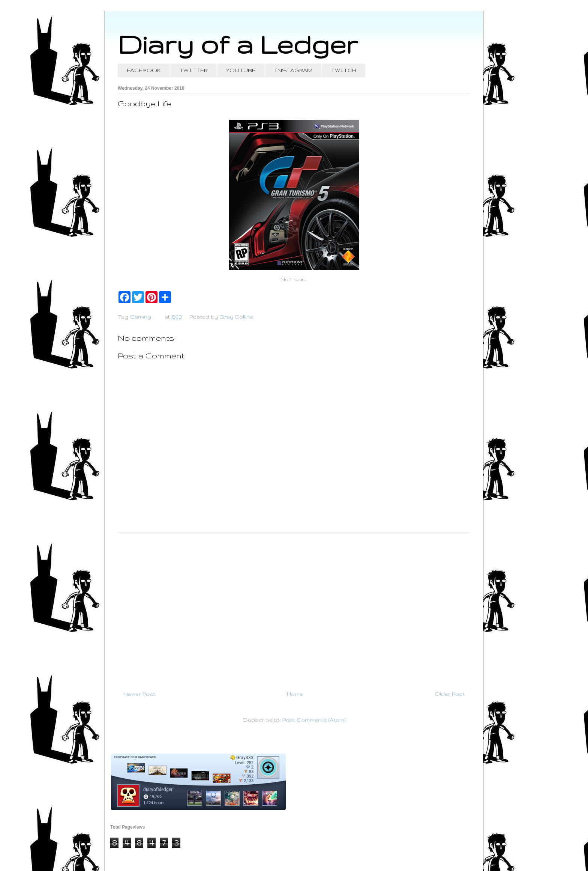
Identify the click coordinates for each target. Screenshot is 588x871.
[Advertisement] (294, 608)
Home (295, 694)
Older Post (450, 694)
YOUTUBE (241, 70)
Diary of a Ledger (238, 44)
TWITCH (343, 70)
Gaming (140, 317)
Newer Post (139, 694)
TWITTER (193, 70)
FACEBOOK (144, 70)
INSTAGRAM (293, 70)
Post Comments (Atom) (314, 720)
